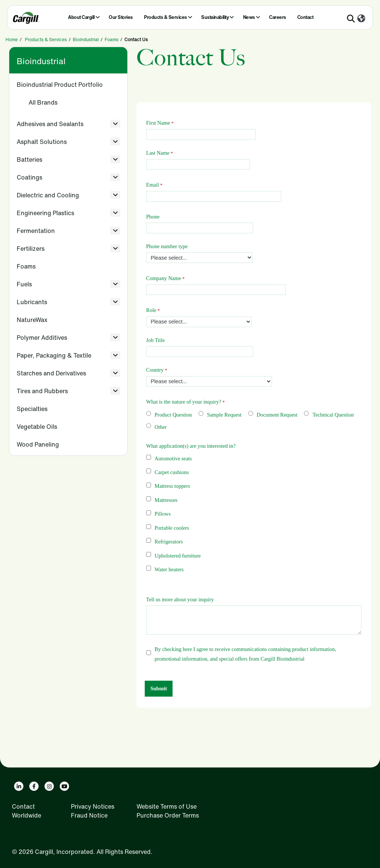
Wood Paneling (38, 444)
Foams (112, 40)
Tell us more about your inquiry (180, 599)
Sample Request (224, 415)
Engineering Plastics (45, 213)
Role (151, 310)
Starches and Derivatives (51, 373)
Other (161, 427)
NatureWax (32, 320)
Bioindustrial (86, 40)
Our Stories (121, 17)
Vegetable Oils (37, 427)
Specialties (32, 409)
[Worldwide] (361, 19)
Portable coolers (172, 528)
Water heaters (169, 569)
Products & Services (166, 17)
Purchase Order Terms (168, 815)
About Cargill (81, 17)
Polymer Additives (42, 338)
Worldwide (27, 815)
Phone (153, 217)
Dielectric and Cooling (48, 195)
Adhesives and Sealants (50, 124)
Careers (278, 17)
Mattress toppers (173, 486)
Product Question (173, 415)
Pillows (163, 514)
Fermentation (36, 231)
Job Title (155, 340)
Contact (305, 17)
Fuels (24, 284)
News (249, 17)
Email (153, 185)
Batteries (30, 160)
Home (12, 40)
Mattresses (166, 500)
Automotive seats (173, 458)
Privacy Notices (93, 806)
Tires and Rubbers (42, 391)
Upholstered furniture (178, 556)
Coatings (30, 177)
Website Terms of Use (167, 806)
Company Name (164, 278)
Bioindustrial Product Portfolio (60, 85)
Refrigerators (169, 542)
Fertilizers (31, 249)
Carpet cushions (172, 472)
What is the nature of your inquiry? (184, 402)
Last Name (158, 153)
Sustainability (215, 17)
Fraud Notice (89, 815)
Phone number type (167, 246)
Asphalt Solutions (42, 142)
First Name (158, 123)
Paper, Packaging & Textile (54, 355)
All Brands (43, 102)
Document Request (277, 415)
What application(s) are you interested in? (191, 446)
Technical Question (333, 415)
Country (155, 370)
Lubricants (32, 302)
